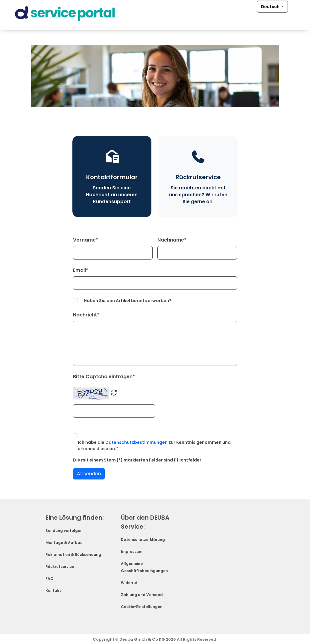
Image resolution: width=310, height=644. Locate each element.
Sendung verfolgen (64, 531)
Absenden (89, 474)
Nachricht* (86, 315)
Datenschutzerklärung (143, 540)
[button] (114, 392)
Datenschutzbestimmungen (136, 442)
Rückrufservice (60, 567)
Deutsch (271, 7)
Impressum (132, 552)
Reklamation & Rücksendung (73, 555)
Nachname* (172, 240)
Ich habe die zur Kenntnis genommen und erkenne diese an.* (154, 445)
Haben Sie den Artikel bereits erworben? (128, 301)
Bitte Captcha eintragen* (104, 377)
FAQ (49, 579)
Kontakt (53, 591)
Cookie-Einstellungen (142, 607)
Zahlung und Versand (142, 595)
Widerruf (129, 583)
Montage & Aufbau (64, 543)
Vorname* (86, 240)
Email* (81, 270)
